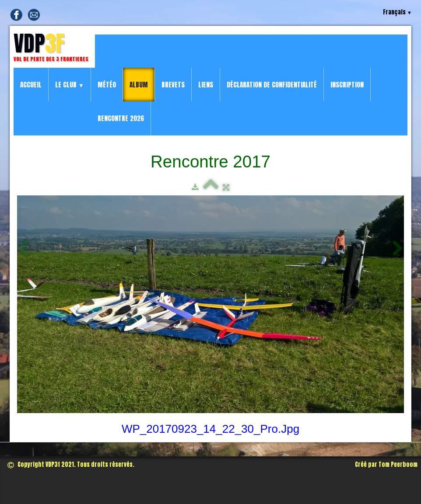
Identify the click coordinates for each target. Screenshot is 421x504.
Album (139, 85)
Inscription (347, 85)
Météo (107, 85)
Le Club (70, 85)
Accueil (31, 85)
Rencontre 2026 (121, 118)
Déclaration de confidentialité (272, 85)
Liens (206, 85)
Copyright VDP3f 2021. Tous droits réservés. (71, 464)
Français (397, 12)
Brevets (173, 85)
